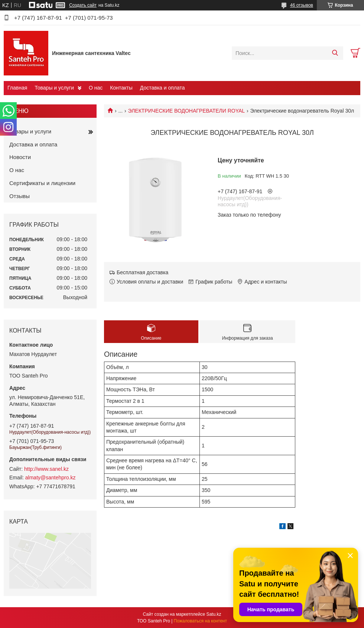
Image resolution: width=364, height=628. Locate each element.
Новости (20, 157)
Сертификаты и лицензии (42, 183)
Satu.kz (214, 614)
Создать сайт (83, 5)
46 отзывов (302, 5)
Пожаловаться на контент (200, 621)
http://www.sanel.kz (46, 469)
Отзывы (19, 196)
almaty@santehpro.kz (51, 478)
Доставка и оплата (162, 88)
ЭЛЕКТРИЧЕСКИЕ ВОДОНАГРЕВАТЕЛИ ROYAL (187, 111)
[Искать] (335, 53)
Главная (17, 88)
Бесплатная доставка (142, 272)
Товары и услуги (54, 88)
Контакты (121, 88)
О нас (96, 88)
